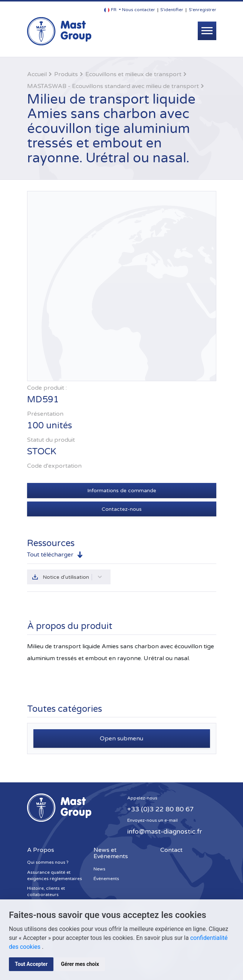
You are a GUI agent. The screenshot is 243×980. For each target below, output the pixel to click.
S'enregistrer (203, 10)
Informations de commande (122, 491)
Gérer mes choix (80, 964)
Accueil (37, 74)
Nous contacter (139, 10)
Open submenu (121, 739)
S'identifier (172, 10)
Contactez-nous (122, 509)
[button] (113, 10)
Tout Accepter (31, 964)
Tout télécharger (50, 555)
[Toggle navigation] (207, 31)
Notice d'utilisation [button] (73, 577)
